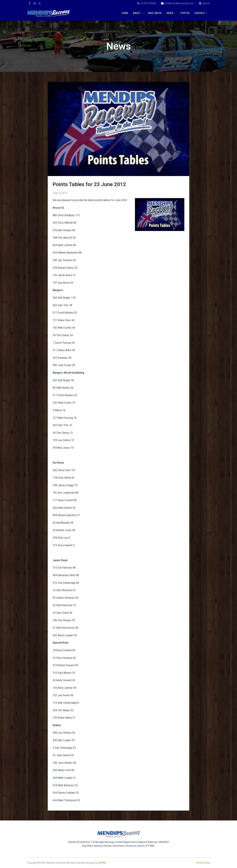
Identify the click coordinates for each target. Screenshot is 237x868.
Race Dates (155, 13)
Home (125, 13)
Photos (185, 13)
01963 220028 (148, 3)
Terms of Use (203, 863)
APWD (102, 863)
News (171, 13)
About (138, 13)
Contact (201, 13)
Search (206, 3)
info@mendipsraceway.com (179, 3)
